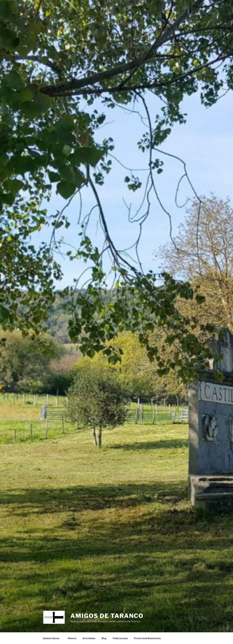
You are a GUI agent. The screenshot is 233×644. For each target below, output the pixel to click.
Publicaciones (120, 638)
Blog (104, 638)
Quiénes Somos (53, 638)
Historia (72, 638)
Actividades (89, 638)
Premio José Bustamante (147, 638)
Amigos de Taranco (107, 616)
